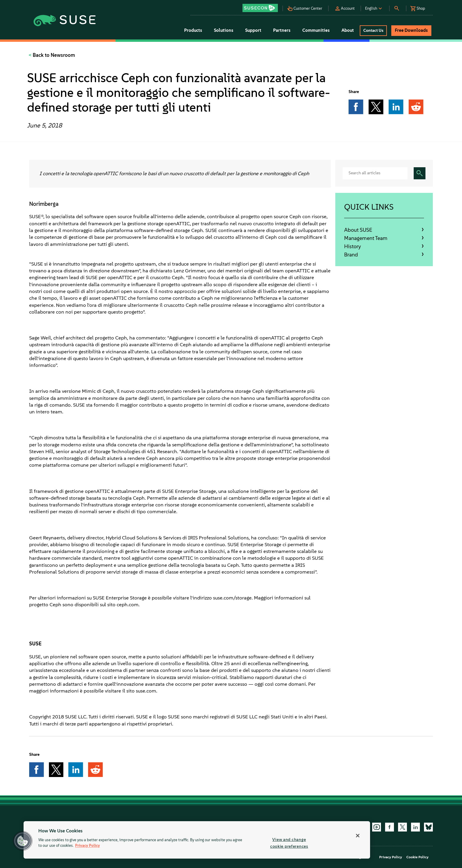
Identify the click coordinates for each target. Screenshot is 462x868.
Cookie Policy (417, 857)
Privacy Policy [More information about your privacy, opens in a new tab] (88, 846)
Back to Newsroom (53, 55)
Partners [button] (282, 30)
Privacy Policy (391, 857)
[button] (262, 6)
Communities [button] (316, 30)
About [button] (348, 30)
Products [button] (193, 30)
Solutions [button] (224, 30)
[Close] (358, 836)
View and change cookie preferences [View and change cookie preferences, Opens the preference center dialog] (289, 843)
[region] (197, 840)
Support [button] (253, 30)
